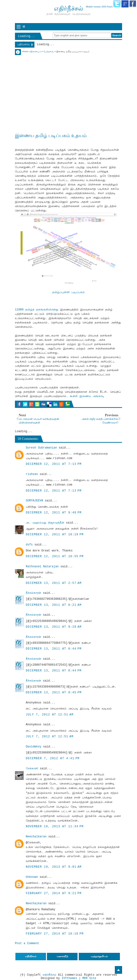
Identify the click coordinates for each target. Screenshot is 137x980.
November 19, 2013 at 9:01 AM (54, 867)
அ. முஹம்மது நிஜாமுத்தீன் (45, 523)
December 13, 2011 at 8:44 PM (54, 649)
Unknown (32, 877)
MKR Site (89, 978)
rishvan (32, 474)
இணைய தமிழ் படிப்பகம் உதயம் (51, 135)
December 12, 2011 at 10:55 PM (55, 556)
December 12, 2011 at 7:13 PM (54, 464)
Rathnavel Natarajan (42, 567)
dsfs (29, 545)
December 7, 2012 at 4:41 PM (53, 759)
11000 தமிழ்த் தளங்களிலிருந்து (37, 310)
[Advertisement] (68, 87)
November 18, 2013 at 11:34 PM (55, 827)
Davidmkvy (34, 747)
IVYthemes (69, 978)
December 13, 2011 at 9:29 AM (54, 627)
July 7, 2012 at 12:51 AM (50, 715)
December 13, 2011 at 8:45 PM (54, 693)
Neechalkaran (36, 837)
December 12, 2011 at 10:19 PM (55, 535)
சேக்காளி (32, 769)
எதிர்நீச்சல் (49, 975)
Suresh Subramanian (41, 448)
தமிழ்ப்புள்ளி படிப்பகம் (68, 292)
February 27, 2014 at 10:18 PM (55, 934)
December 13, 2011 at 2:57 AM (54, 583)
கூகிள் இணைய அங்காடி (87, 396)
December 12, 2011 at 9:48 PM (54, 513)
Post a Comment (27, 943)
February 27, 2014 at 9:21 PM (54, 893)
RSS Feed (107, 7)
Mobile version (93, 7)
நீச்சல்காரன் (33, 593)
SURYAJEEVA (34, 501)
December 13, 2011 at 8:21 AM (54, 605)
